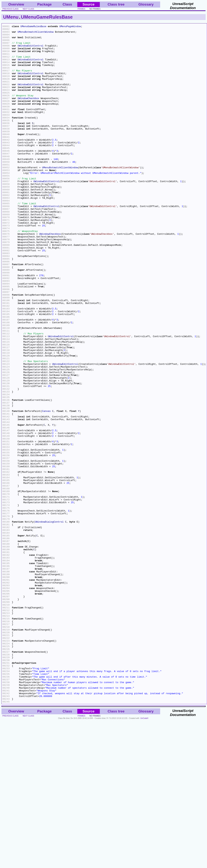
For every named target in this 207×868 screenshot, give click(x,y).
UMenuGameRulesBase (47, 17)
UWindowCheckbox (28, 113)
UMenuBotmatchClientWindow (36, 33)
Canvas (46, 488)
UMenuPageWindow (70, 27)
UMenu (11, 17)
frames (82, 9)
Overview (16, 4)
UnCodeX (144, 854)
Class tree (116, 4)
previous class (10, 9)
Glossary (146, 4)
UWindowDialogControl (49, 621)
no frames (95, 9)
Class (67, 4)
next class (28, 9)
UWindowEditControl (30, 50)
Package (44, 4)
